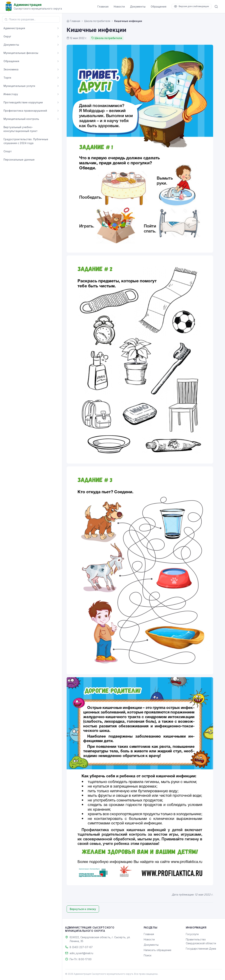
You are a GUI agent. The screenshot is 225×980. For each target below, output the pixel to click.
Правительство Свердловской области (201, 941)
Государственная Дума (201, 949)
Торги (7, 78)
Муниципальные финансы (21, 53)
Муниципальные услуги (19, 86)
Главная (103, 7)
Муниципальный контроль (21, 119)
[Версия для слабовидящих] (191, 6)
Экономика (11, 69)
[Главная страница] (73, 21)
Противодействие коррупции (23, 102)
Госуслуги (192, 934)
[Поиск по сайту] (216, 7)
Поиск (148, 955)
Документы (138, 7)
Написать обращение (158, 950)
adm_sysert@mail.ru (81, 953)
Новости (119, 7)
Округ (7, 36)
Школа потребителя (97, 21)
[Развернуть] (58, 28)
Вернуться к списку (83, 909)
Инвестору (11, 94)
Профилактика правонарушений (25, 111)
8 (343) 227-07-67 (81, 947)
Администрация (14, 28)
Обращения (159, 7)
